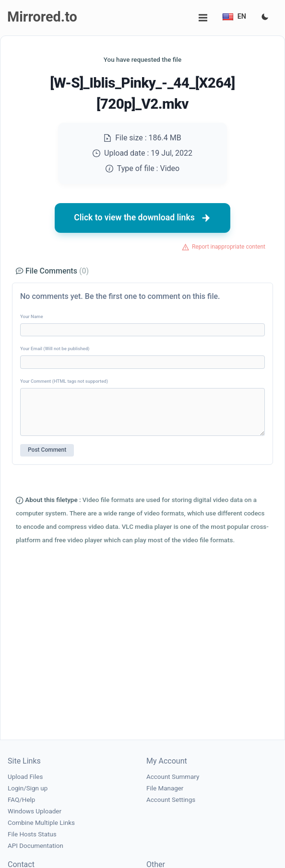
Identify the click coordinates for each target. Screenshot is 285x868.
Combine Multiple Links (41, 823)
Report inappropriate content (229, 247)
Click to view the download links (142, 218)
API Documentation (36, 846)
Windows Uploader (35, 811)
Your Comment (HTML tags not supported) (64, 381)
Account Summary (173, 777)
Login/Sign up (28, 788)
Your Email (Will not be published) (55, 348)
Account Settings (171, 800)
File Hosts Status (32, 834)
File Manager (165, 788)
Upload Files (25, 777)
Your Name (32, 316)
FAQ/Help (21, 800)
